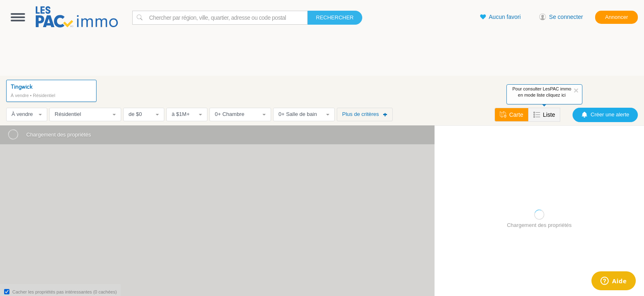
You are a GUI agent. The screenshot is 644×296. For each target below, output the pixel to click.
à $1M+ (187, 114)
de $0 (144, 114)
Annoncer (616, 17)
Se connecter (561, 17)
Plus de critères (365, 114)
